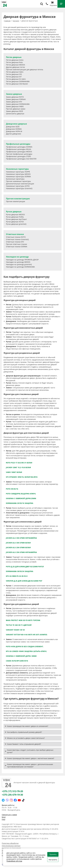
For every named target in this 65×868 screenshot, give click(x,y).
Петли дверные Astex (15, 60)
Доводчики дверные (16, 124)
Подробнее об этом (14, 861)
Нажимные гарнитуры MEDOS (18, 174)
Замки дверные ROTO (15, 97)
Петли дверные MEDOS (16, 65)
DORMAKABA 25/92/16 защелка (20, 503)
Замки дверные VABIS (15, 106)
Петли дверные (14, 57)
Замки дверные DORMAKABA (18, 104)
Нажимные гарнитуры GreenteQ (19, 188)
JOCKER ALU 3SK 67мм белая (18, 543)
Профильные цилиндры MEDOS (19, 152)
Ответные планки (15, 234)
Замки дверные (14, 94)
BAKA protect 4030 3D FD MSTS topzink (23, 620)
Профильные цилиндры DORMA (19, 147)
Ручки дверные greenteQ (16, 224)
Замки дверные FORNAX (16, 99)
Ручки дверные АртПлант (16, 219)
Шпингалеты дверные (15, 114)
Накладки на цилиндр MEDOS (18, 262)
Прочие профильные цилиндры (19, 154)
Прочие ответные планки (16, 244)
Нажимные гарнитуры (17, 169)
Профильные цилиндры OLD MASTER (21, 159)
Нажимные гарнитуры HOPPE (18, 172)
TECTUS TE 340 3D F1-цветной (19, 625)
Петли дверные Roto (14, 62)
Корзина (53, 4)
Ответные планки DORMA (17, 247)
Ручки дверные (14, 212)
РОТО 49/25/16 (12, 489)
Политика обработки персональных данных (11, 844)
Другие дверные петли (15, 67)
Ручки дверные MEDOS (15, 214)
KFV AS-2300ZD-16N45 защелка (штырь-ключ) (26, 651)
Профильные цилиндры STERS (18, 156)
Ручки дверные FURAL (15, 217)
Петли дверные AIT (14, 77)
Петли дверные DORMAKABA (18, 81)
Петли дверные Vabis (15, 72)
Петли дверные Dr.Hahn (16, 79)
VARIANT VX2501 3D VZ (15, 630)
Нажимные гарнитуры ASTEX (18, 186)
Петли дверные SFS (14, 74)
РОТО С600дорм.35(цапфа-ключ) (21, 494)
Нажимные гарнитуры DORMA (18, 176)
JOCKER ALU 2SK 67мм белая (18, 547)
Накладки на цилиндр (17, 257)
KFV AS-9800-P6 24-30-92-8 (17, 576)
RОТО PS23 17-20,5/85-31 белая (19, 463)
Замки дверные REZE (15, 111)
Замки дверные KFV (14, 102)
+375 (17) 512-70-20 (12, 791)
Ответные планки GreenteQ (17, 239)
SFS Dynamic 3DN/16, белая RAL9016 (22, 477)
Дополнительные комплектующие (20, 184)
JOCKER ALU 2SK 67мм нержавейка (21, 552)
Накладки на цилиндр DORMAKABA (20, 267)
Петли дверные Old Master (17, 84)
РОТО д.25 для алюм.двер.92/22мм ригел (25, 567)
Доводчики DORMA (14, 129)
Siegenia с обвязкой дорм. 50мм (21, 656)
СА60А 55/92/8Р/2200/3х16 (17, 661)
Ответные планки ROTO (16, 237)
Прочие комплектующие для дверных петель (25, 70)
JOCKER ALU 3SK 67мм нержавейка (21, 538)
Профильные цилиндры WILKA (19, 149)
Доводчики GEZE (13, 127)
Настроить (53, 860)
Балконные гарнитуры (15, 179)
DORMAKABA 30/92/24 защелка (20, 571)
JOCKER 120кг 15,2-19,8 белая (18, 467)
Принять (53, 854)
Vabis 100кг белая (14, 472)
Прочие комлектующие (18, 199)
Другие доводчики (14, 134)
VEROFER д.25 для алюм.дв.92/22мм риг (24, 581)
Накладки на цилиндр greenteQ (19, 264)
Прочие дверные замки (16, 109)
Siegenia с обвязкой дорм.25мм (21, 498)
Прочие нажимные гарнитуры (18, 181)
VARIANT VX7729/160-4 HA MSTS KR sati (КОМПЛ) (27, 635)
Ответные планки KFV (15, 242)
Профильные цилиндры (18, 144)
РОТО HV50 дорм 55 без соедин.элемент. (25, 646)
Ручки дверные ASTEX (15, 222)
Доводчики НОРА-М (14, 131)
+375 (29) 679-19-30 (12, 795)
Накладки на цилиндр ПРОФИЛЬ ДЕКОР (22, 260)
